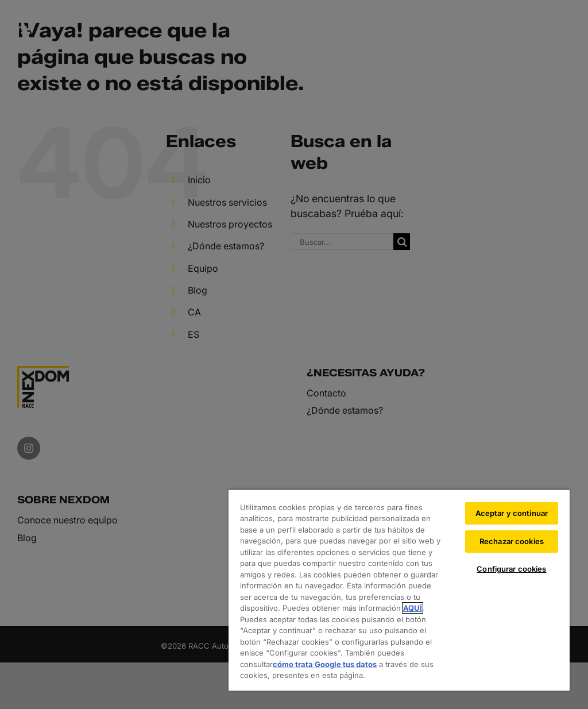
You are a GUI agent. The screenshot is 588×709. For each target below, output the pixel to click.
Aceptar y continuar (512, 513)
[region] (399, 590)
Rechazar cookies (512, 541)
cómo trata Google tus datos (325, 664)
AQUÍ (413, 608)
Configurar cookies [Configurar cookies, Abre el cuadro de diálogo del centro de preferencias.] (511, 569)
